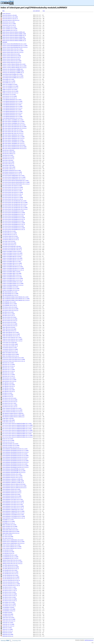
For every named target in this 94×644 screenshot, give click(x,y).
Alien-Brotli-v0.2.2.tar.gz (9, 25)
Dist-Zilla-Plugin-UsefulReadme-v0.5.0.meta (13, 216)
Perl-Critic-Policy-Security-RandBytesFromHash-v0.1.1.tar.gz (17, 427)
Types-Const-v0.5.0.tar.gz (9, 621)
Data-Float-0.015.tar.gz (8, 164)
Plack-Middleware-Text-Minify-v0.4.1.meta (13, 499)
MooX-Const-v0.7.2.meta (8, 373)
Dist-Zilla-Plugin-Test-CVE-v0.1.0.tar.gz (13, 189)
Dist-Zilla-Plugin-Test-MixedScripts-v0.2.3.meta (14, 201)
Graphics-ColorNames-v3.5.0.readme (11, 288)
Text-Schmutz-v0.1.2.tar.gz (9, 606)
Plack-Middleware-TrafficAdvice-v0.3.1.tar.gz (14, 518)
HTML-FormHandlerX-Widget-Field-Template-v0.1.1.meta (15, 297)
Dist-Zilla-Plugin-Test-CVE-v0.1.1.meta (12, 191)
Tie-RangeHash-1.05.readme (9, 609)
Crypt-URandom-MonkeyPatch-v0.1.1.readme (12, 101)
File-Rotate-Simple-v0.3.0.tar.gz (11, 239)
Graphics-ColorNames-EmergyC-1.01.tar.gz (12, 260)
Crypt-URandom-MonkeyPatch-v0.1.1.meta (12, 99)
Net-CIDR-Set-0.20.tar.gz (9, 391)
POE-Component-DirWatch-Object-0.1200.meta (13, 413)
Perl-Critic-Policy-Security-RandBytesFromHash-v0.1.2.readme (17, 430)
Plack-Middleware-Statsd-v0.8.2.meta (11, 489)
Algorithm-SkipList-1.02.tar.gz (10, 18)
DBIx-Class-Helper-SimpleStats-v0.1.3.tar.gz (13, 138)
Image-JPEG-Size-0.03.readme (9, 329)
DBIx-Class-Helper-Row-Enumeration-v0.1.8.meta (14, 125)
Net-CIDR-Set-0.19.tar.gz (9, 386)
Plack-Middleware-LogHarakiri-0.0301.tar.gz (13, 482)
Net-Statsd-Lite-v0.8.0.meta (9, 398)
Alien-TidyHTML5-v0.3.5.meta (9, 27)
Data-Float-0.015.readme (8, 162)
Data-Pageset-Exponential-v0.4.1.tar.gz (12, 174)
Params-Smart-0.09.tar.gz (9, 422)
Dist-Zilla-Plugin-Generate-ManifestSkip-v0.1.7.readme (16, 182)
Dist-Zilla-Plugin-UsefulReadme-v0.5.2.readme (14, 228)
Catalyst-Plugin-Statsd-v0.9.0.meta (11, 54)
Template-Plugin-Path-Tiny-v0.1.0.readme (12, 562)
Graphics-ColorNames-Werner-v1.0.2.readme (13, 278)
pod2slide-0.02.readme (8, 634)
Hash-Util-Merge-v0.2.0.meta (9, 317)
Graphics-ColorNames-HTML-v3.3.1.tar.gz (12, 265)
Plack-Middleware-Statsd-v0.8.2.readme (12, 491)
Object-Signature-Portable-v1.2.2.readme (12, 410)
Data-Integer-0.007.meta (8, 165)
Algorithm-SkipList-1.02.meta (10, 15)
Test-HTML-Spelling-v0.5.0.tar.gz (11, 568)
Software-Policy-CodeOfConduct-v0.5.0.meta (13, 540)
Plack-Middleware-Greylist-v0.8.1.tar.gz (12, 477)
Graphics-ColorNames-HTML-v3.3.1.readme (12, 263)
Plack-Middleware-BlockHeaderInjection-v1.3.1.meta (15, 464)
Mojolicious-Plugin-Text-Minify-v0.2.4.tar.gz (14, 361)
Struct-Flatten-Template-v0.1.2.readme (12, 547)
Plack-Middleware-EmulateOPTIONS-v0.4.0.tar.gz (14, 472)
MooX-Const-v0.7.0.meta (8, 363)
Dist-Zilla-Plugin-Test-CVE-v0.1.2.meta (12, 196)
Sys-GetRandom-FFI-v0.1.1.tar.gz (10, 558)
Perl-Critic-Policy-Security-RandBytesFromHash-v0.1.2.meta (17, 428)
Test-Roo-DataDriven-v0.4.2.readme (11, 577)
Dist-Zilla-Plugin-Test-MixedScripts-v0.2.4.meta (14, 206)
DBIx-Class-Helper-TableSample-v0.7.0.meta (13, 140)
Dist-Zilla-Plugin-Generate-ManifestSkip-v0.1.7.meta (15, 180)
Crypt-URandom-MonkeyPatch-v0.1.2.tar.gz (12, 108)
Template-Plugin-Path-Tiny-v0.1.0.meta (12, 560)
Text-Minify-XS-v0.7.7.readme (10, 589)
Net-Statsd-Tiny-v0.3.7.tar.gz (10, 407)
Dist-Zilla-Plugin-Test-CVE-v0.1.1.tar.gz (13, 194)
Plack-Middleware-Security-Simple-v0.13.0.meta (14, 484)
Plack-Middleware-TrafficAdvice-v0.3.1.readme (14, 516)
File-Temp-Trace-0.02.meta (9, 241)
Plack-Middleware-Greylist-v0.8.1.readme (12, 476)
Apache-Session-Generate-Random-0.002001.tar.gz (14, 35)
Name (3, 11)
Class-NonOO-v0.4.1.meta (8, 79)
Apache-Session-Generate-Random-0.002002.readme (14, 39)
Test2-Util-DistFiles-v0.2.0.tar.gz (11, 580)
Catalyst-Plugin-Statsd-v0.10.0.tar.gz (12, 62)
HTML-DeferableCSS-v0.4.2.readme (10, 293)
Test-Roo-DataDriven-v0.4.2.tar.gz (11, 579)
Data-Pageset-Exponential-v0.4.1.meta (12, 170)
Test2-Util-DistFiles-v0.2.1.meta (11, 582)
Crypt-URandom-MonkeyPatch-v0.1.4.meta (12, 115)
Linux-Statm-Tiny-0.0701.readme (10, 344)
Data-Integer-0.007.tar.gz (9, 169)
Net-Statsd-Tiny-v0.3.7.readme (10, 405)
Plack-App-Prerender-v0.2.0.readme (11, 445)
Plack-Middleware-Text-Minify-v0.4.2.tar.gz (13, 508)
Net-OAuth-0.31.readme (8, 395)
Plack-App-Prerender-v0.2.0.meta (10, 444)
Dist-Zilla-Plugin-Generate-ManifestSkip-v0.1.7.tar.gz (16, 184)
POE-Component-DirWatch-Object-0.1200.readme (13, 415)
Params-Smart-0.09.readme (9, 420)
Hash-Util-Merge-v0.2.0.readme (10, 319)
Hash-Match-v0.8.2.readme (9, 314)
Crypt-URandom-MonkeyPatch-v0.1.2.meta (12, 105)
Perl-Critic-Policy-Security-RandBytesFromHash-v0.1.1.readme (17, 425)
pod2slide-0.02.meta (7, 633)
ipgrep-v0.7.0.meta (7, 628)
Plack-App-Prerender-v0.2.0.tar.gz (11, 447)
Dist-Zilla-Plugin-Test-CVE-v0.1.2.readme (13, 197)
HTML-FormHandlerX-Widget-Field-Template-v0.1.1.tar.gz (16, 300)
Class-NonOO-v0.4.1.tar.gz (9, 83)
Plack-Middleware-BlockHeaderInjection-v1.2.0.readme (15, 455)
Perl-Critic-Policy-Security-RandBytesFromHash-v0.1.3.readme (17, 435)
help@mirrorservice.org (89, 640)
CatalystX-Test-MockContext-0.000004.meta (13, 69)
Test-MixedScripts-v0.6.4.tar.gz (10, 574)
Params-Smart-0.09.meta (8, 418)
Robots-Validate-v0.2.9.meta (9, 525)
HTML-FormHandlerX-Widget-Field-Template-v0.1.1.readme (16, 299)
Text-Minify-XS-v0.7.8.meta (9, 592)
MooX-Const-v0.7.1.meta (8, 368)
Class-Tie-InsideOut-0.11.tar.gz (10, 88)
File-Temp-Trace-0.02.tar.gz (9, 245)
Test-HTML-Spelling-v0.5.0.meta (10, 565)
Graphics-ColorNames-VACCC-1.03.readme (12, 273)
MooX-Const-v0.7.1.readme (9, 369)
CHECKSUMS (5, 42)
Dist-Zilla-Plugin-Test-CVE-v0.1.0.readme (13, 187)
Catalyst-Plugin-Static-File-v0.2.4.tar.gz (13, 52)
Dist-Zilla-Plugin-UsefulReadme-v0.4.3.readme (14, 213)
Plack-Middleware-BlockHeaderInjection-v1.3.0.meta (15, 459)
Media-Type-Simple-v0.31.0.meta (10, 353)
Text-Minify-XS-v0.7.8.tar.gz (10, 595)
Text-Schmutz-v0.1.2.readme (9, 604)
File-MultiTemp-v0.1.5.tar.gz (10, 234)
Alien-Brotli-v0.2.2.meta (9, 22)
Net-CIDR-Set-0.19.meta (8, 383)
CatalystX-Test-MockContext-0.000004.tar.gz (13, 72)
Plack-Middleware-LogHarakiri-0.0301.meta (13, 479)
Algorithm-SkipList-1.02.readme (10, 17)
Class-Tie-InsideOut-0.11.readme (10, 86)
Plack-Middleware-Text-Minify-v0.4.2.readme (13, 506)
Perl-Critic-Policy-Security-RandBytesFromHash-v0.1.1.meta (17, 423)
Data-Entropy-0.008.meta (8, 150)
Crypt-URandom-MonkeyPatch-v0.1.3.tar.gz (12, 113)
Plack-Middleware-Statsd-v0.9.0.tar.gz (12, 498)
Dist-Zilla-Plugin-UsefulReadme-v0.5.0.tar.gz (14, 219)
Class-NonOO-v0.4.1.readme (9, 81)
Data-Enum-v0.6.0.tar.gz (8, 159)
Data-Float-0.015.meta (8, 160)
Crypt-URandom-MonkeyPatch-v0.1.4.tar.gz (12, 118)
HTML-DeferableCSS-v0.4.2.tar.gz (10, 295)
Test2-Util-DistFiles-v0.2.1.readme (11, 584)
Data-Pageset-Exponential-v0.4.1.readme (12, 172)
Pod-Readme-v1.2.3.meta (8, 520)
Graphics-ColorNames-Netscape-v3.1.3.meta (13, 266)
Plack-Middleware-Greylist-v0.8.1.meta (12, 474)
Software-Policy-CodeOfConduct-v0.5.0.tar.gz (13, 543)
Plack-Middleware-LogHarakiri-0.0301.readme (13, 481)
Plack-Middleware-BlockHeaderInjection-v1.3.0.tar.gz (15, 462)
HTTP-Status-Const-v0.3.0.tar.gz (10, 310)
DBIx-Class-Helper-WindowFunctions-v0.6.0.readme (14, 147)
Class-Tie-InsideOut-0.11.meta (10, 84)
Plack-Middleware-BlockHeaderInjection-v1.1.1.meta (15, 449)
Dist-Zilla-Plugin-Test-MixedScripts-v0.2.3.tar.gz (15, 204)
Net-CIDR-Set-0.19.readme (9, 385)
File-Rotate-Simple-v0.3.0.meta (10, 236)
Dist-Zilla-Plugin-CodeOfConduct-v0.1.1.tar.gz (14, 179)
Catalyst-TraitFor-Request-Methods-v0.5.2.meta (14, 64)
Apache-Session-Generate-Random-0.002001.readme (14, 34)
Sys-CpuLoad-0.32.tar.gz (8, 553)
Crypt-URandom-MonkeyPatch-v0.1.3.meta (12, 110)
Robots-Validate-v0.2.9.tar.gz (10, 528)
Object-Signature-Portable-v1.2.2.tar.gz (12, 412)
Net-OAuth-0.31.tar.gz (8, 396)
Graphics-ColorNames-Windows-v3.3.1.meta (12, 282)
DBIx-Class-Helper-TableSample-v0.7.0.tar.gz (13, 143)
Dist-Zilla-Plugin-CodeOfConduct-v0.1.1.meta (13, 175)
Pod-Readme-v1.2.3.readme (9, 521)
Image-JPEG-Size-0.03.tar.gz (9, 331)
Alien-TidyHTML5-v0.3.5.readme (10, 29)
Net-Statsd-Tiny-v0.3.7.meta (9, 403)
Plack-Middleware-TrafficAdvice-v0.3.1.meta (13, 514)
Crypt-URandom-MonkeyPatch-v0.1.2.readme (12, 106)
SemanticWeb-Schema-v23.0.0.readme (11, 531)
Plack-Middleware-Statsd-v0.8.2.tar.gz (12, 493)
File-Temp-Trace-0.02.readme (9, 243)
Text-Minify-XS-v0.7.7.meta (9, 587)
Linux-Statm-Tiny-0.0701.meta (10, 342)
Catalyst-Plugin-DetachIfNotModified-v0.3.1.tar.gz (15, 47)
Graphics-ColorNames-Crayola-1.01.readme (12, 253)
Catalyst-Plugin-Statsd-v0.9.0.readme (12, 56)
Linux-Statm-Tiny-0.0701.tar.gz (10, 346)
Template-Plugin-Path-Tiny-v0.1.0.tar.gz (12, 563)
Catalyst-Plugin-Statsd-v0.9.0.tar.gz (12, 57)
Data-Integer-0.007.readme (9, 167)
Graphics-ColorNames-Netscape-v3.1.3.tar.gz (13, 270)
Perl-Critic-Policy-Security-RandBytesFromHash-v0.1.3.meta (17, 434)
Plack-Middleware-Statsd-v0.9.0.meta (11, 494)
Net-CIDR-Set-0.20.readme (9, 390)
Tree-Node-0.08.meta (7, 612)
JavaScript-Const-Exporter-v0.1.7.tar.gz (12, 341)
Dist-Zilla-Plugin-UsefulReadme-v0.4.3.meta (13, 211)
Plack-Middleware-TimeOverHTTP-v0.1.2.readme (13, 511)
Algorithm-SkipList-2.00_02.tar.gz (11, 20)
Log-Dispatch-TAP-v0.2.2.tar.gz (10, 351)
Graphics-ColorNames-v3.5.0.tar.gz (11, 290)
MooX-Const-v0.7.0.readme (9, 364)
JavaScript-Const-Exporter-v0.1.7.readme (12, 339)
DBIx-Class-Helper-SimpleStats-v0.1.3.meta (13, 135)
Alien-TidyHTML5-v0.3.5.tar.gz (10, 30)
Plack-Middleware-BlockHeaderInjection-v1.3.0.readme (15, 461)
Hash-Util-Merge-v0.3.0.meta (9, 322)
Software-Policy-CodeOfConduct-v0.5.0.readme (13, 541)
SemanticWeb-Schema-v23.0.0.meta (10, 530)
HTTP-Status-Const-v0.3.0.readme (10, 309)
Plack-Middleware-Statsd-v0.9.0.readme (12, 496)
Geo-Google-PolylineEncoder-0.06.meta (12, 246)
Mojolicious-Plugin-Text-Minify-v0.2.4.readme (14, 359)
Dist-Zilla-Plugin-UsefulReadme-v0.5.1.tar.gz (14, 224)
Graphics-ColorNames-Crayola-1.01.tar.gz (12, 255)
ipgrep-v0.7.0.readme (8, 629)
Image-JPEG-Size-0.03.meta (9, 327)
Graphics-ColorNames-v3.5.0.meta (10, 287)
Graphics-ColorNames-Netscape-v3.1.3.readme (13, 268)
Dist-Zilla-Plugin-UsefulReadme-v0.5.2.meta (13, 226)
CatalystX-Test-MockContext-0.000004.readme (13, 71)
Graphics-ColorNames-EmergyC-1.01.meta (12, 256)
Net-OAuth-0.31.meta (7, 393)
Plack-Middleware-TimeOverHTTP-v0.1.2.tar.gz (13, 513)
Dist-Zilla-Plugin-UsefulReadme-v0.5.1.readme (14, 223)
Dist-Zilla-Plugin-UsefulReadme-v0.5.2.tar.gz (14, 229)
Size (44, 11)
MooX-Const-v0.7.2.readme (9, 374)
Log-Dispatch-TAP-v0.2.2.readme (10, 349)
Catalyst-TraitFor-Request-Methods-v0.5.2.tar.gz (14, 67)
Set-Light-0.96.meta (7, 535)
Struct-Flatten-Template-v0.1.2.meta (11, 545)
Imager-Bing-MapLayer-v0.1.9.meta (11, 332)
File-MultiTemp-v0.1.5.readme (10, 233)
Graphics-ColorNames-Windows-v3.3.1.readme (13, 283)
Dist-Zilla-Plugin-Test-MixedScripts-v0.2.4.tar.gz (15, 209)
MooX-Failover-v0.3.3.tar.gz (9, 381)
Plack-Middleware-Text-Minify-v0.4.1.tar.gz (13, 503)
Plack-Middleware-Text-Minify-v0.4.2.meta (13, 504)
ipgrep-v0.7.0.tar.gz (8, 631)
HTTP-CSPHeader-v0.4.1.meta (9, 302)
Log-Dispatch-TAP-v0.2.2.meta (10, 347)
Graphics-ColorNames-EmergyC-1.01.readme (12, 258)
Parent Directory (7, 13)
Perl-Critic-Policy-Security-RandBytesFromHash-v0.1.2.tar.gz (17, 432)
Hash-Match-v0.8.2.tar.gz (9, 315)
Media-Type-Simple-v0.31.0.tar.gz (11, 356)
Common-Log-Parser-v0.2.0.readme (10, 91)
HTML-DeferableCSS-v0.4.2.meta (10, 292)
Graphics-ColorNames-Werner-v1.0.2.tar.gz (13, 280)
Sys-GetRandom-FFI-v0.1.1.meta (10, 555)
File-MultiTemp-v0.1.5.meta (9, 231)
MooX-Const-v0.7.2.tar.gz (9, 376)
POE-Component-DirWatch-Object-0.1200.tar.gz (13, 417)
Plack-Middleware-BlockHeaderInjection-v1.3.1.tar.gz (15, 467)
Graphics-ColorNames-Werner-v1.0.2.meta (12, 277)
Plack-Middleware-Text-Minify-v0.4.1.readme (13, 501)
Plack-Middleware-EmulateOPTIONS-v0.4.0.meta (13, 469)
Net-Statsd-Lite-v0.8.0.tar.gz (10, 401)
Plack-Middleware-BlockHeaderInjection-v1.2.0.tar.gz (15, 457)
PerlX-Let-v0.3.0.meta (8, 439)
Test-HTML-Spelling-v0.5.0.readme (11, 567)
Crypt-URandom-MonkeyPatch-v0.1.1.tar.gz (12, 103)
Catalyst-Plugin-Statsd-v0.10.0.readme (12, 61)
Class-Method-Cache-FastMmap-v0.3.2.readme (13, 76)
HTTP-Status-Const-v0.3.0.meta (10, 307)
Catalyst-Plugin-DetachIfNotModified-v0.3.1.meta (14, 44)
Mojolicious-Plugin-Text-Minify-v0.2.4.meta (13, 358)
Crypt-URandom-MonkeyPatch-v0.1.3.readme (12, 111)
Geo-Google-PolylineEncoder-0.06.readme (12, 248)
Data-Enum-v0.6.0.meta (8, 155)
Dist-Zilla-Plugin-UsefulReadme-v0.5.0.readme (14, 218)
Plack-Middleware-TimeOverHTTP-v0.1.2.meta (13, 509)
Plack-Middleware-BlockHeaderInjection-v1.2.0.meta (15, 454)
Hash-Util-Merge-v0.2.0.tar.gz (10, 320)
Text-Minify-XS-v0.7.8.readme (10, 594)
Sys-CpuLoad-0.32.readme (8, 552)
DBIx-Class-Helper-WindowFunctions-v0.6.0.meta (14, 145)
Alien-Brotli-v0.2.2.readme (9, 24)
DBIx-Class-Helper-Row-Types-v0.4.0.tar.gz (13, 133)
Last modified (36, 11)
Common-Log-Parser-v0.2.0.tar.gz (10, 93)
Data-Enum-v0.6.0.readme (8, 157)
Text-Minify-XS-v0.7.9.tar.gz (10, 601)
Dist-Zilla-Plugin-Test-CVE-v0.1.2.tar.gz (13, 199)
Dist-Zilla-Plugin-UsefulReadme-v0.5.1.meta (13, 221)
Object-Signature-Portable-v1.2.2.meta (12, 408)
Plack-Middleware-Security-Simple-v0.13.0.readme (14, 486)
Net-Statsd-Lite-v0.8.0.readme (10, 400)
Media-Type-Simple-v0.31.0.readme (11, 354)
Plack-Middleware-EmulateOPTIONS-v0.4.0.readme (14, 471)
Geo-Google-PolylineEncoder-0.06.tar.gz (12, 250)
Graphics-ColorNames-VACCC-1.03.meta (11, 272)
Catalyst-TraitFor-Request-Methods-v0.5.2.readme (14, 66)
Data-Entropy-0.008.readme (9, 152)
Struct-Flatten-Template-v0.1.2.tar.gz (12, 548)
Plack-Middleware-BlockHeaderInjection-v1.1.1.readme (15, 450)
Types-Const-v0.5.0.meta (8, 617)
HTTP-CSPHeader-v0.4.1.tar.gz (10, 305)
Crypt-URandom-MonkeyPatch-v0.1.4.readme (12, 116)
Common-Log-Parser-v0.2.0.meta (10, 89)
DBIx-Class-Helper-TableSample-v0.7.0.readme (13, 142)
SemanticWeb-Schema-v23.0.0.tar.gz (11, 533)
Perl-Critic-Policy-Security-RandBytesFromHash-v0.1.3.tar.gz (17, 437)
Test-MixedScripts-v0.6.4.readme (10, 572)
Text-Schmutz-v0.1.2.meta (9, 602)
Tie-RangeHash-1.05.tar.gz (9, 611)
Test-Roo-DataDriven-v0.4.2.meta (10, 575)
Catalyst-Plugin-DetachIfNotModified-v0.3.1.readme (15, 45)
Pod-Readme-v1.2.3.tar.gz (9, 523)
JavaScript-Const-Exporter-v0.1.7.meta (12, 337)
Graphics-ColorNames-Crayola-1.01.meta (12, 251)
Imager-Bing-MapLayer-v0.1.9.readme (11, 334)
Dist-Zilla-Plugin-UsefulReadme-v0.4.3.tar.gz (14, 214)
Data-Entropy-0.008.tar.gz (9, 153)
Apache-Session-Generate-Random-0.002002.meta (14, 37)
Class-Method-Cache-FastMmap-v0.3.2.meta (12, 74)
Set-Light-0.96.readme (8, 536)
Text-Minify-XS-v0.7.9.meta (9, 597)
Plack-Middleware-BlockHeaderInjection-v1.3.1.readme (15, 466)
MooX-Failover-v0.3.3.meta (9, 378)
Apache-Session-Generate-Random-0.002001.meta (14, 32)
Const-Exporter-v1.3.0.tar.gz (10, 98)
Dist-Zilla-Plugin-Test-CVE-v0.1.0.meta (12, 186)
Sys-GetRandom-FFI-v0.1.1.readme (10, 557)
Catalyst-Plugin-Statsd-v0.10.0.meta (11, 59)
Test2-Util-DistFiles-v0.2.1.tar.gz (11, 585)
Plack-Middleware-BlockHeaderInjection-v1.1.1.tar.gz (15, 452)
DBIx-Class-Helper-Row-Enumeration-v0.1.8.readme (14, 126)
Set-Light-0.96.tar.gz (8, 538)
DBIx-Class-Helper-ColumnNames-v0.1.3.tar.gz (13, 123)
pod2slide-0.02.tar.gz (8, 636)
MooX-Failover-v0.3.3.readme (9, 380)
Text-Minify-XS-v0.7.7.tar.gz (10, 590)
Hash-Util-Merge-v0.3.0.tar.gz (10, 326)
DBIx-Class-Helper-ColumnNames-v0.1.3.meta (13, 120)
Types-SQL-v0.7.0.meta (8, 622)
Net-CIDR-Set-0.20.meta (8, 388)
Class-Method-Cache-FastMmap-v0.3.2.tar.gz (13, 78)
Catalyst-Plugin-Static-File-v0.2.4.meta (12, 49)
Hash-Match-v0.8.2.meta (8, 312)
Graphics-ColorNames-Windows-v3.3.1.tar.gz (13, 285)
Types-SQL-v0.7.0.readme (8, 624)
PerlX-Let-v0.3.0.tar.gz (8, 442)
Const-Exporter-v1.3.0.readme (10, 96)
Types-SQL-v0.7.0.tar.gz (8, 626)
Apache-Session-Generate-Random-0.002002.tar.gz (14, 40)
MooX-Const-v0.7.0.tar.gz (9, 366)
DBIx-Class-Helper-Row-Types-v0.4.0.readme (13, 132)
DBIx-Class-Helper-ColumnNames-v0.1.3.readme (13, 121)
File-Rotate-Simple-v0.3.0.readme (11, 238)
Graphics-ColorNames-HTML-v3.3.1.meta (12, 261)
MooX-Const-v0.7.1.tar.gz (9, 371)
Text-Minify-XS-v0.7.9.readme (10, 599)
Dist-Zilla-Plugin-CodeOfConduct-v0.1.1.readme (14, 177)
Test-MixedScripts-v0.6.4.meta (10, 570)
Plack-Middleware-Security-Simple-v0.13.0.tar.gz (14, 487)
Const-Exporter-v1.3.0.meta (9, 94)
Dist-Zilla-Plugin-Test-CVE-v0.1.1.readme (13, 192)
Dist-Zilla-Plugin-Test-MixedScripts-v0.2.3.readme (15, 202)
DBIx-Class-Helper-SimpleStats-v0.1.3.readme (13, 137)
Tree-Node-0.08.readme (8, 614)
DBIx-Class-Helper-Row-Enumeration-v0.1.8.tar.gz (14, 128)
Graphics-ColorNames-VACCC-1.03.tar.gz (12, 275)
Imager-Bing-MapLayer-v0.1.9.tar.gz (11, 336)
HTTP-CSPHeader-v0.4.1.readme (10, 304)
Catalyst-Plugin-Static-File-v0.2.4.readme (13, 51)
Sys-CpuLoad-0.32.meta (8, 550)
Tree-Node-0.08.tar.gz (8, 616)
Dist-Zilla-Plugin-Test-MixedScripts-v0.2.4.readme (15, 207)
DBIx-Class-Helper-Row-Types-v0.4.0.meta (12, 130)
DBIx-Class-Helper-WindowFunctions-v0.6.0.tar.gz (14, 148)
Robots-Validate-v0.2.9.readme (10, 526)
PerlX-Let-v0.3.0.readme (8, 440)
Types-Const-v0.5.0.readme (9, 619)
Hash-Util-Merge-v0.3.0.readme (10, 324)
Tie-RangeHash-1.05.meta (8, 607)
